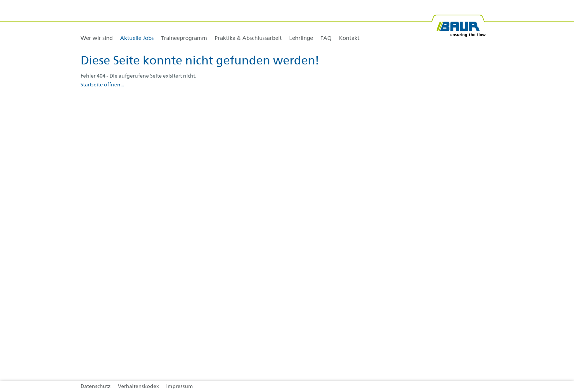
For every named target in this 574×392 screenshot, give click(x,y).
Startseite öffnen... (102, 85)
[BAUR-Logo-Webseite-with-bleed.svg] (458, 23)
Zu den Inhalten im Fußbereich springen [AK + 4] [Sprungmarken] (0, 0)
